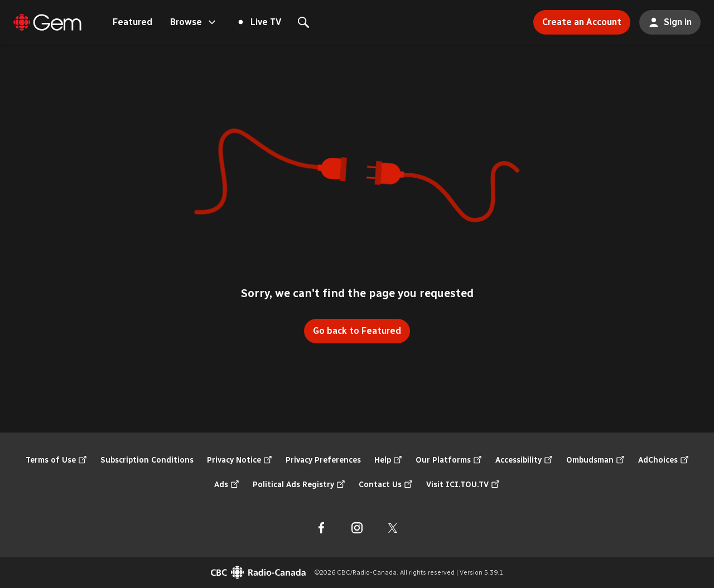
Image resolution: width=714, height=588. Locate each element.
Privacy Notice (240, 460)
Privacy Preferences (323, 460)
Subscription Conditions (147, 460)
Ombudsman (595, 460)
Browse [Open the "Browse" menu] (194, 22)
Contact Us (386, 485)
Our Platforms (449, 460)
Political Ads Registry (299, 485)
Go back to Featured (357, 331)
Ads (227, 485)
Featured (132, 22)
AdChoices (664, 460)
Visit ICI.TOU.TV (463, 485)
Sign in (665, 19)
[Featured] (47, 22)
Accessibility (524, 460)
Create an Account (577, 19)
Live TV (260, 22)
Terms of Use (56, 460)
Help (388, 460)
